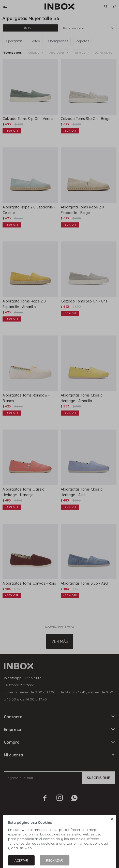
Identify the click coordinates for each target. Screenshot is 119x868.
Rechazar (55, 860)
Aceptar (21, 860)
